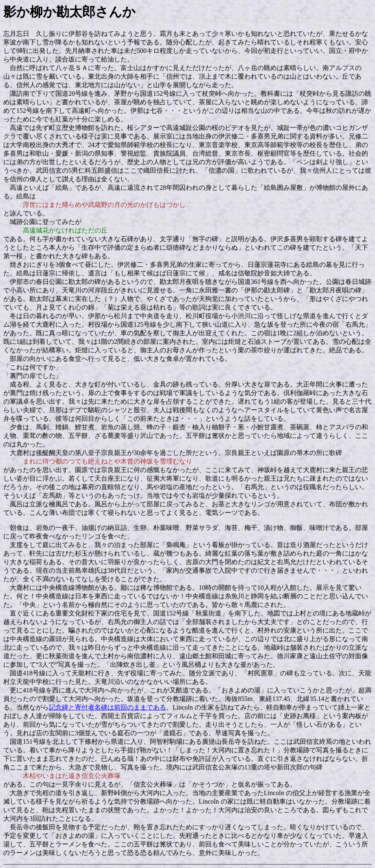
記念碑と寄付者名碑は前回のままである (107, 707)
